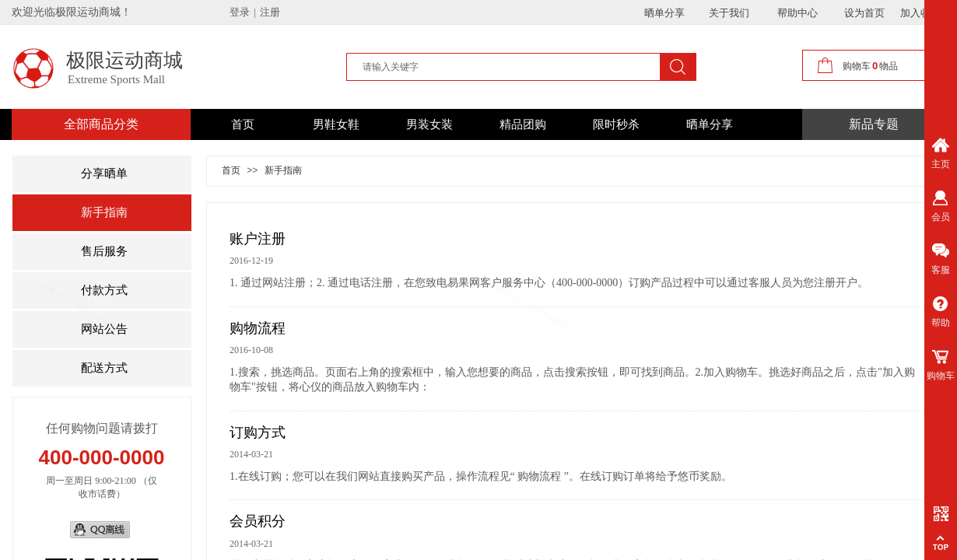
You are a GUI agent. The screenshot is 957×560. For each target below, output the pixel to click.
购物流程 (258, 328)
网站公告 (104, 329)
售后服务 (104, 251)
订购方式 (258, 432)
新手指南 (104, 212)
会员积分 (258, 521)
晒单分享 (710, 124)
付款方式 (104, 290)
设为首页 (864, 13)
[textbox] (505, 67)
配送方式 (104, 368)
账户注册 (258, 239)
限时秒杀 (616, 124)
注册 (270, 12)
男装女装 (429, 124)
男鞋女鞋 (336, 124)
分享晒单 (104, 173)
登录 (240, 12)
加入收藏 (920, 13)
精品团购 (523, 124)
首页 (243, 124)
